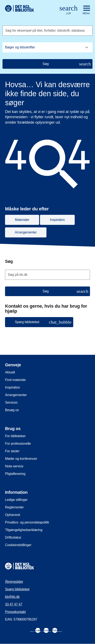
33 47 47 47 (14, 604)
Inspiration (13, 387)
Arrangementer (16, 395)
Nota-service (14, 466)
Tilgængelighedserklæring (24, 530)
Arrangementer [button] (26, 232)
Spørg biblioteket (17, 589)
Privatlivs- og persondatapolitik (27, 522)
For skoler (12, 451)
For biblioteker (15, 436)
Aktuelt (10, 372)
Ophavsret (13, 515)
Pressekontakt (15, 612)
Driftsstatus (13, 537)
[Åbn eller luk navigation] (86, 10)
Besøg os (12, 410)
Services (11, 402)
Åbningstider (14, 582)
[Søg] (47, 64)
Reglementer (14, 507)
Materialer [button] (22, 220)
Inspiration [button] (57, 220)
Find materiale (15, 380)
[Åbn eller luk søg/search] (69, 10)
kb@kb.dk (12, 597)
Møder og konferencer (21, 459)
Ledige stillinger (16, 500)
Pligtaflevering (15, 474)
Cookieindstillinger (18, 545)
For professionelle (18, 444)
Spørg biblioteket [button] (43, 322)
